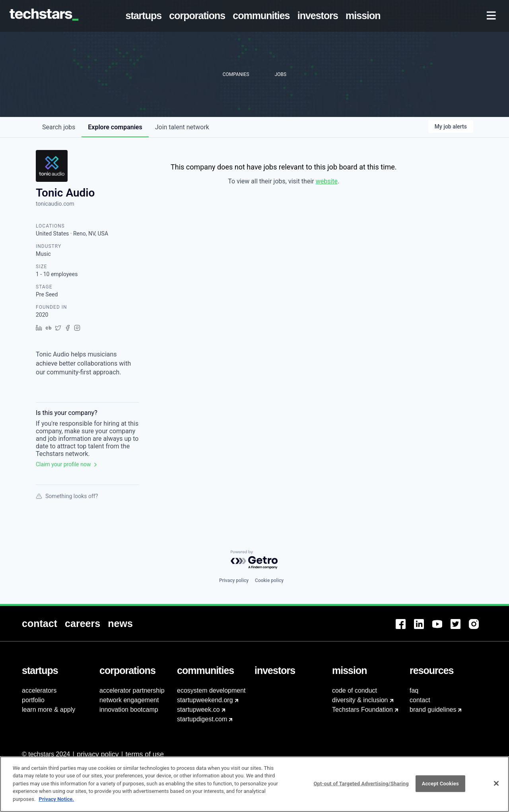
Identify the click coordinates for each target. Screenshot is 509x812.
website (327, 181)
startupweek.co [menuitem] (198, 710)
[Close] (496, 788)
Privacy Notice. (57, 803)
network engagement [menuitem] (129, 700)
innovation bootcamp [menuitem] (129, 710)
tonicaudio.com (55, 204)
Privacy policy (234, 580)
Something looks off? (67, 496)
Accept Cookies (440, 788)
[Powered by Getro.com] (254, 560)
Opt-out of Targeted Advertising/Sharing (361, 788)
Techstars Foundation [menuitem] (362, 710)
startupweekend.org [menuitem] (205, 700)
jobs (59, 127)
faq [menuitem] (414, 690)
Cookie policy (269, 580)
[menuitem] (145, 16)
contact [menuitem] (420, 700)
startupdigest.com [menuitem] (202, 719)
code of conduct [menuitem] (355, 690)
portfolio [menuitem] (33, 700)
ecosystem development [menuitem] (211, 690)
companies (115, 127)
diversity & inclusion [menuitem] (360, 700)
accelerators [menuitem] (39, 690)
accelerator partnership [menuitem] (132, 690)
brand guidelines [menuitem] (433, 710)
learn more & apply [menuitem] (49, 710)
